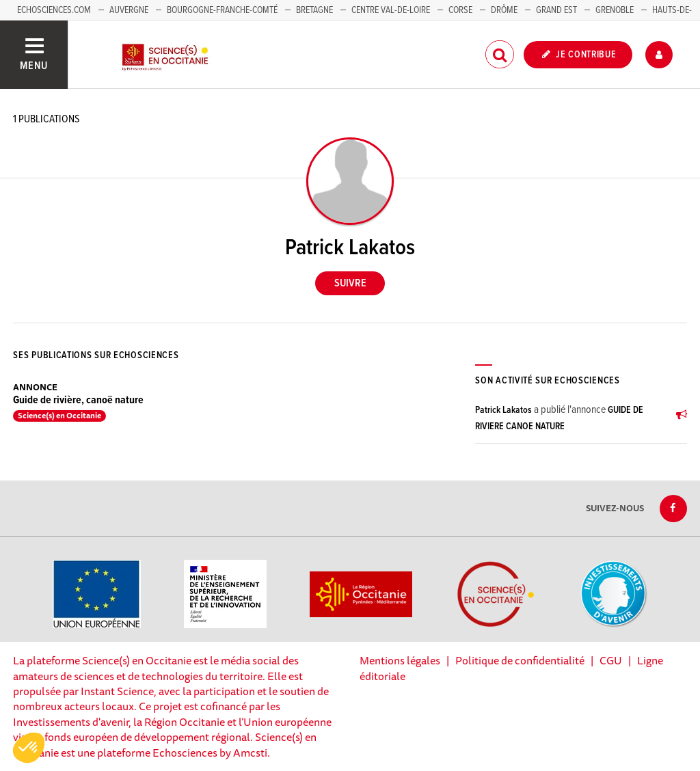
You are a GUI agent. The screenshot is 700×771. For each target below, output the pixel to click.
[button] (29, 748)
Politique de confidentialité (520, 660)
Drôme (504, 10)
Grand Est (556, 10)
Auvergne (129, 10)
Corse (460, 10)
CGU (611, 660)
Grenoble (616, 10)
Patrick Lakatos (503, 410)
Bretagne (314, 10)
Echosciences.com (54, 10)
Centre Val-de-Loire (391, 10)
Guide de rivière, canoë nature (78, 400)
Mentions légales (400, 660)
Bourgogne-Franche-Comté (222, 10)
